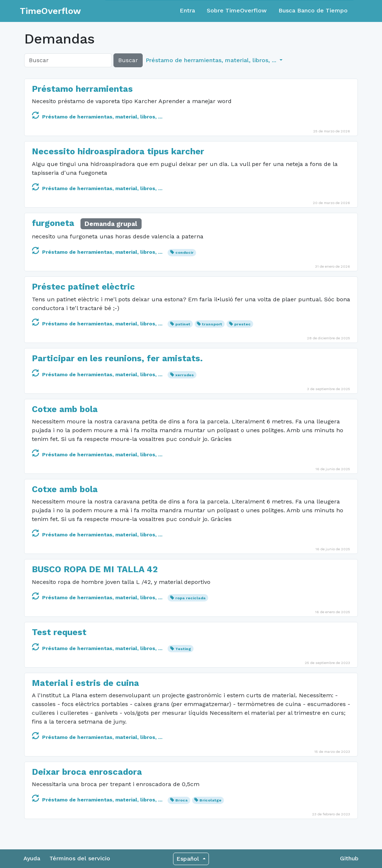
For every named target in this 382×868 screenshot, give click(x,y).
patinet (183, 324)
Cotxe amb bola (65, 409)
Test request (59, 632)
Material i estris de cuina (85, 683)
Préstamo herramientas (82, 89)
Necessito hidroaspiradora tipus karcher (118, 151)
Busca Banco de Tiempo (313, 10)
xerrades (185, 375)
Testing (183, 649)
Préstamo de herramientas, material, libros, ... (97, 117)
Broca (181, 800)
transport (212, 324)
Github (349, 858)
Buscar (128, 60)
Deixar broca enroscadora (87, 772)
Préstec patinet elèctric (83, 287)
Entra (187, 10)
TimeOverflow (50, 11)
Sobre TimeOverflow (237, 10)
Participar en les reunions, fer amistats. (117, 358)
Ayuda (32, 858)
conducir (184, 252)
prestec (242, 324)
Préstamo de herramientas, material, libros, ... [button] (212, 60)
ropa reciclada (190, 598)
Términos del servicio (80, 858)
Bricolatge (210, 800)
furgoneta (53, 223)
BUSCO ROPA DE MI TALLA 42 (95, 569)
